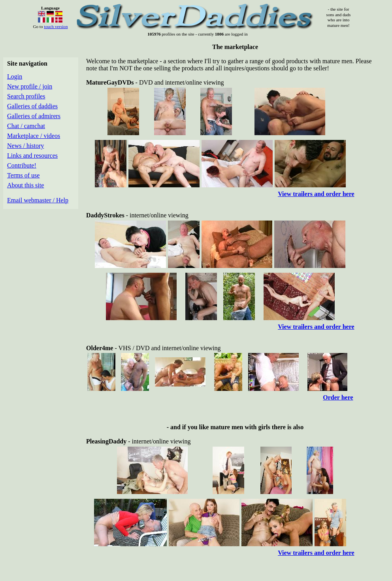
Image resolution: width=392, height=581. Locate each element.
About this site (25, 185)
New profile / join (30, 86)
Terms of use (23, 175)
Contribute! (22, 165)
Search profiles (26, 96)
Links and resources (32, 156)
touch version (56, 26)
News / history (25, 146)
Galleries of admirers (34, 116)
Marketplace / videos (34, 136)
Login (15, 76)
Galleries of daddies (32, 106)
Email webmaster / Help (38, 200)
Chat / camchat (26, 126)
